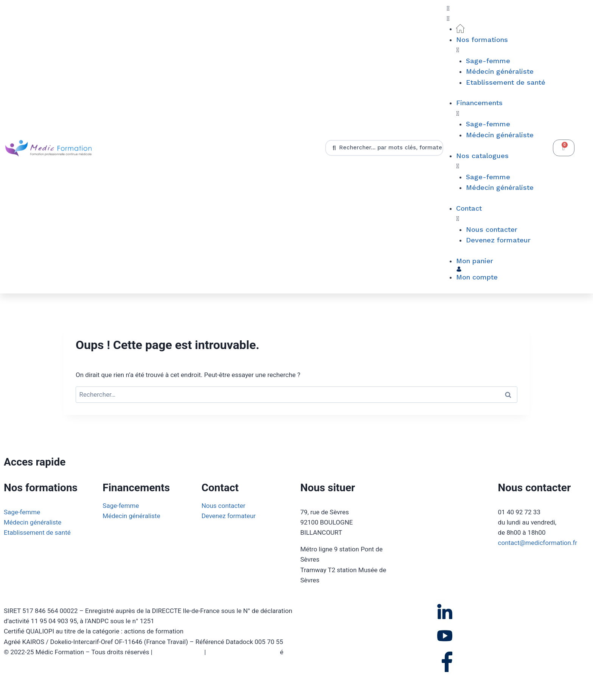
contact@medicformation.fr (538, 543)
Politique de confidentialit (244, 652)
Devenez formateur (229, 516)
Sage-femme (22, 512)
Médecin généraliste (33, 522)
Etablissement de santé (37, 532)
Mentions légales (178, 652)
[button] (496, 14)
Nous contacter (224, 506)
